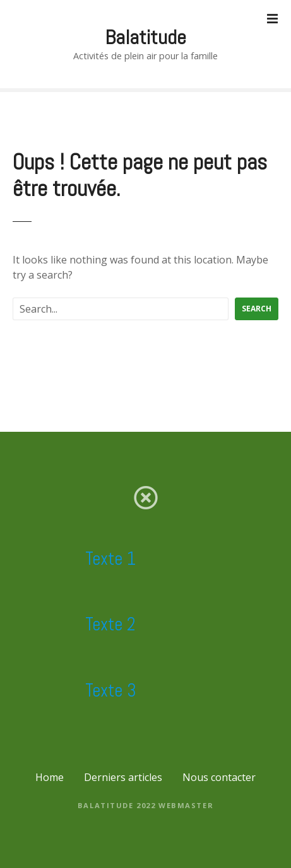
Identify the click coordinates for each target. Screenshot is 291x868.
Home (50, 777)
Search (257, 309)
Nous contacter (219, 777)
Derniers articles (123, 777)
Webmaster (186, 805)
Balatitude (145, 37)
